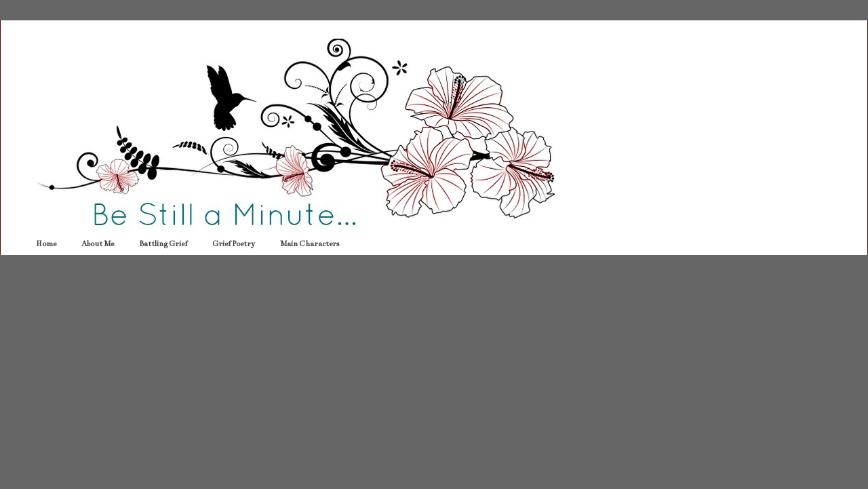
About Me (98, 244)
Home (46, 244)
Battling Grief (163, 244)
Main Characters (310, 244)
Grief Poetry (234, 244)
